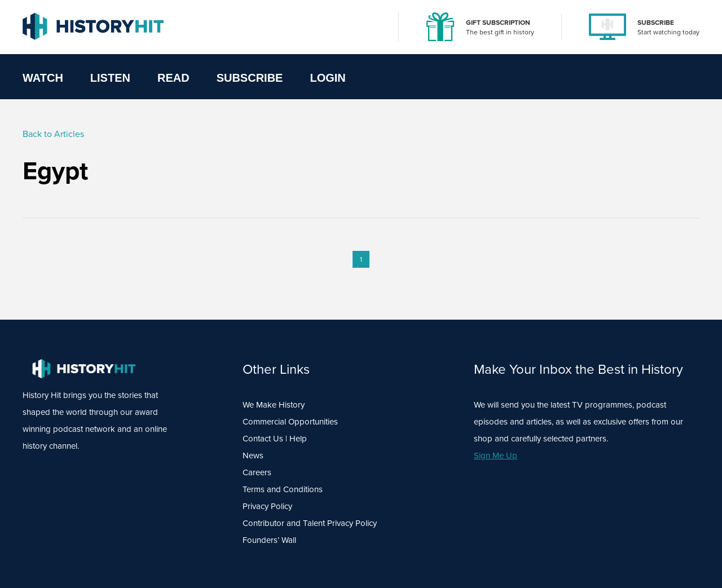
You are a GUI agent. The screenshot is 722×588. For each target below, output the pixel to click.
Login (327, 78)
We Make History (274, 405)
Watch (43, 78)
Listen (110, 78)
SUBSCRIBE (656, 23)
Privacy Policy (267, 506)
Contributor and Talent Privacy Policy (310, 523)
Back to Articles (53, 134)
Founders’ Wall (269, 540)
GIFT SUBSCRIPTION (498, 23)
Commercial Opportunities (290, 422)
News (253, 456)
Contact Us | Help (275, 439)
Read (173, 78)
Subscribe (250, 78)
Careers (257, 472)
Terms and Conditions (283, 489)
